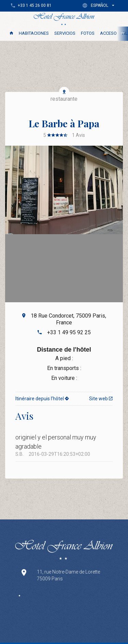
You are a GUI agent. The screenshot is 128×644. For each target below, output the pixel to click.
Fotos (88, 33)
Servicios (65, 33)
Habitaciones (34, 33)
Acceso (108, 33)
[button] (100, 5)
